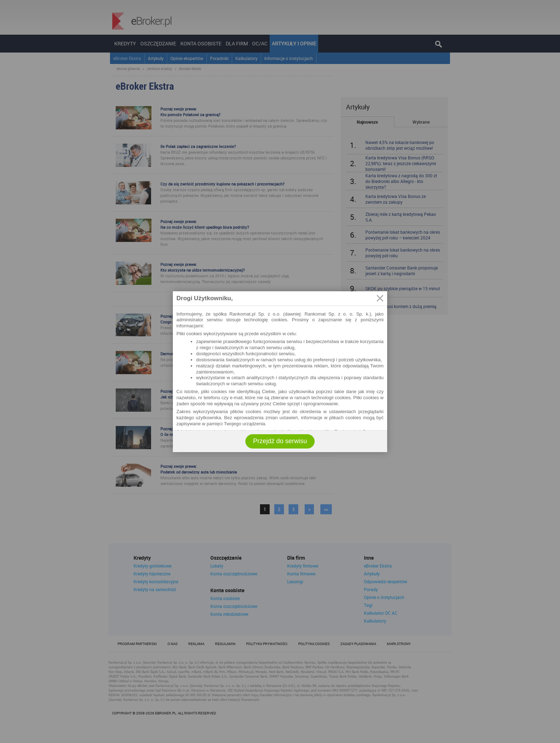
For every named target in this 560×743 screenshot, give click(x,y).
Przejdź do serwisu (280, 441)
